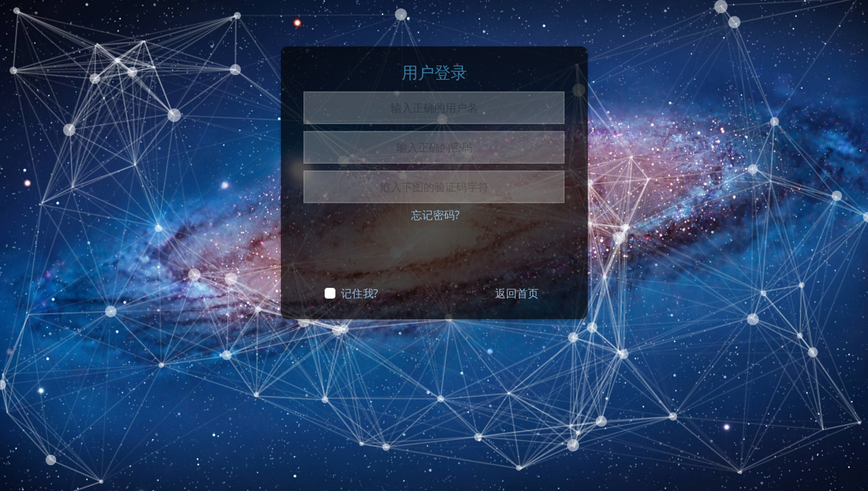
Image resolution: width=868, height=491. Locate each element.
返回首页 (517, 293)
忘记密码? (435, 215)
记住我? (360, 293)
